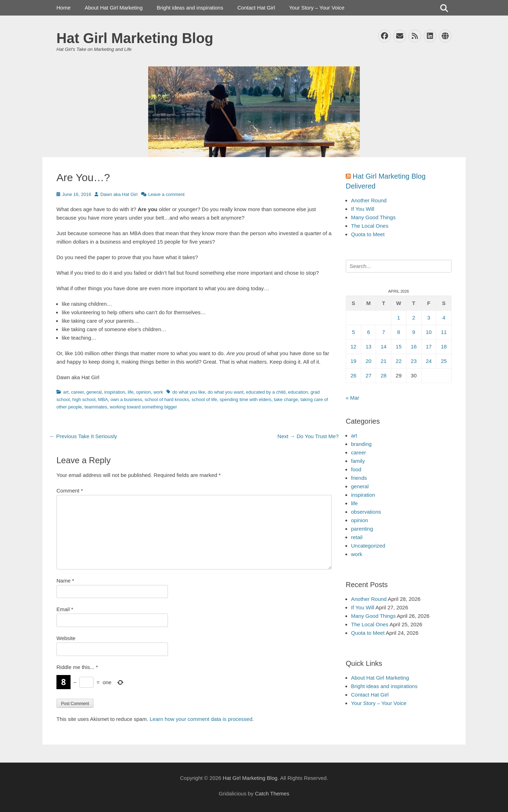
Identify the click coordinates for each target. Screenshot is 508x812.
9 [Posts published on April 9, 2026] (413, 332)
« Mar (352, 398)
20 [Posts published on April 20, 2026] (368, 361)
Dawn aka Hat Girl (119, 194)
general (94, 392)
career (77, 392)
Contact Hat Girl (256, 8)
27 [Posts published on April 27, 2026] (368, 375)
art (66, 392)
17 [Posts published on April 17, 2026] (429, 347)
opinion (144, 392)
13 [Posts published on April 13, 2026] (368, 347)
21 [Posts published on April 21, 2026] (384, 361)
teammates (96, 407)
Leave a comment (166, 194)
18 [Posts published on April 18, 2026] (444, 347)
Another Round (369, 200)
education (298, 392)
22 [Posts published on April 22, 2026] (399, 361)
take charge (286, 399)
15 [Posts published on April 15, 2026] (399, 347)
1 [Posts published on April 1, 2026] (399, 318)
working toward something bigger (143, 407)
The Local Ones (370, 226)
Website (66, 638)
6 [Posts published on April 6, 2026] (368, 332)
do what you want (226, 392)
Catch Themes (272, 793)
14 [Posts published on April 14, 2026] (384, 347)
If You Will (363, 209)
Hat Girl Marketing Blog (135, 38)
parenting (362, 529)
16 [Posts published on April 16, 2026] (414, 347)
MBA (103, 399)
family (358, 461)
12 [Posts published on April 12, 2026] (354, 347)
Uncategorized (368, 546)
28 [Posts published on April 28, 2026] (384, 375)
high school (84, 399)
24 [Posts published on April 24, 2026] (429, 361)
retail (357, 537)
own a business (126, 399)
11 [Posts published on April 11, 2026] (444, 332)
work (158, 392)
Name (65, 581)
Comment (70, 491)
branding (361, 444)
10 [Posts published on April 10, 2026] (429, 332)
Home (64, 8)
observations (366, 512)
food (356, 469)
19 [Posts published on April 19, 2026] (354, 361)
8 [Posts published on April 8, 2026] (399, 332)
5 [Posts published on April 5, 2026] (353, 332)
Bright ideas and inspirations (190, 8)
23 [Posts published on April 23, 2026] (414, 361)
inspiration (114, 392)
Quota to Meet (368, 234)
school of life (204, 399)
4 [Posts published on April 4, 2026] (444, 318)
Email (65, 609)
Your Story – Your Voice (317, 8)
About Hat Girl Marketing (114, 8)
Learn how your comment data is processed (201, 719)
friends (359, 478)
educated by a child (266, 392)
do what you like (189, 392)
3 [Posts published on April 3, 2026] (429, 318)
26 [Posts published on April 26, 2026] (354, 375)
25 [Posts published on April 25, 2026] (444, 361)
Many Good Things (373, 217)
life (131, 392)
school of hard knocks (167, 399)
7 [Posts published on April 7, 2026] (383, 332)
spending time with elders (246, 399)
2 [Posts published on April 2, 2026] (413, 318)
